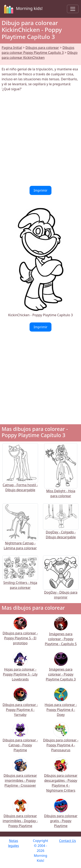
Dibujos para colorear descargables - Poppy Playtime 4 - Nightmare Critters (61, 778)
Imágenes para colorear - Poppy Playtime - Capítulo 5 (61, 634)
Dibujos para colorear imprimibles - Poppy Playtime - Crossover (20, 775)
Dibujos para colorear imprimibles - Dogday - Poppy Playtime (20, 816)
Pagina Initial (12, 48)
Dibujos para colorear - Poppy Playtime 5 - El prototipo (20, 633)
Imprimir (41, 190)
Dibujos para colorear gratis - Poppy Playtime (61, 816)
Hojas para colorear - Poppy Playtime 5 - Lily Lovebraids (20, 669)
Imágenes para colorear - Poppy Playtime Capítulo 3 (61, 669)
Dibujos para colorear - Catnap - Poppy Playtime (20, 740)
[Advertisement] (40, 139)
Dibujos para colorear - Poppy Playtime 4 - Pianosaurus (61, 740)
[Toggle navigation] (73, 9)
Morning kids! (23, 9)
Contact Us (67, 841)
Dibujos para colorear (42, 48)
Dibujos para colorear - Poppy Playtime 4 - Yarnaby (20, 704)
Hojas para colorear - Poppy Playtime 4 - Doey (61, 704)
